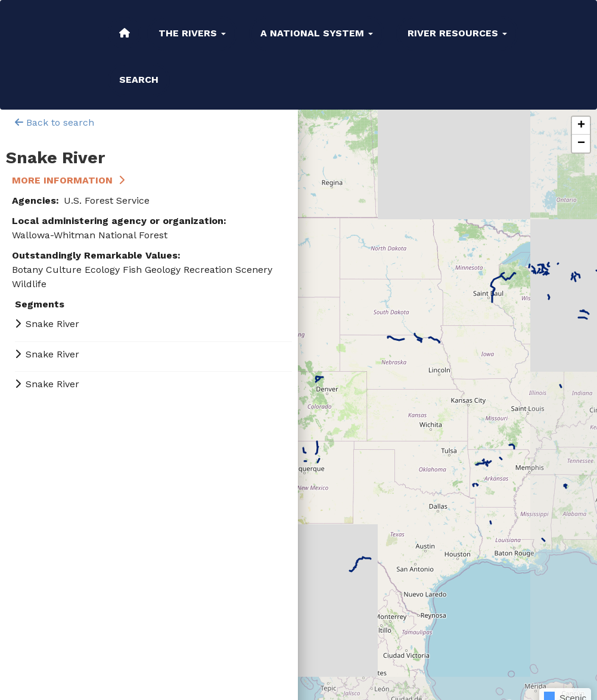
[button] (581, 126)
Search (139, 80)
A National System (317, 33)
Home (125, 33)
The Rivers (192, 33)
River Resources (457, 33)
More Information (62, 180)
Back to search (55, 122)
